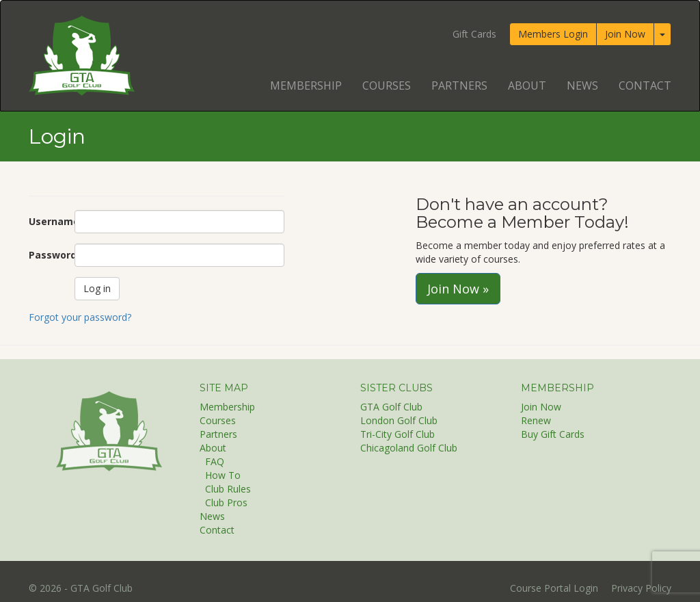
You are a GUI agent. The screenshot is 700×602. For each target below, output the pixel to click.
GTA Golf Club (391, 407)
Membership (306, 86)
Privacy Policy (641, 588)
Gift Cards (474, 34)
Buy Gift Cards (553, 434)
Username (46, 221)
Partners (459, 86)
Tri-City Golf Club (398, 434)
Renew (536, 420)
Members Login (553, 34)
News (582, 86)
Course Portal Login (554, 588)
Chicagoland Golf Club (409, 448)
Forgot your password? (80, 317)
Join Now (625, 34)
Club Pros (226, 502)
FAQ (215, 461)
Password (46, 255)
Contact (645, 86)
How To (223, 475)
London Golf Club (399, 420)
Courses (387, 86)
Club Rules (228, 489)
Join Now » (458, 289)
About (527, 86)
